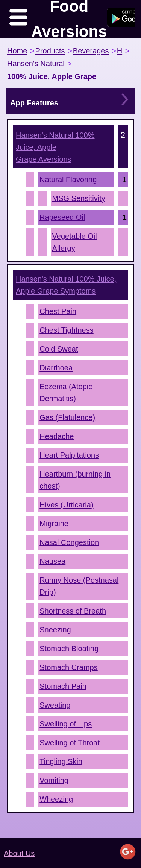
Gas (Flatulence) (67, 417)
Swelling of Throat (70, 743)
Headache (57, 436)
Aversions (55, 147)
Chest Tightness (66, 330)
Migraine (54, 524)
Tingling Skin (61, 761)
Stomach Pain (63, 686)
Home (17, 51)
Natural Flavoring (68, 180)
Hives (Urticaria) (66, 505)
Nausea (52, 561)
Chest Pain (58, 311)
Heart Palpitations (69, 455)
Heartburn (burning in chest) (75, 480)
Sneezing (55, 630)
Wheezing (56, 799)
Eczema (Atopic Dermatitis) (66, 393)
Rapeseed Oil (62, 217)
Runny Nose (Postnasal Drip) (79, 586)
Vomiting (54, 780)
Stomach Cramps (69, 667)
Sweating (55, 705)
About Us (19, 853)
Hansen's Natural (36, 64)
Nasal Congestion (69, 542)
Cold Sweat (59, 349)
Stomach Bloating (69, 649)
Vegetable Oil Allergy (75, 242)
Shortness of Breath (73, 611)
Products (50, 51)
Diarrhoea (56, 368)
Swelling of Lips (66, 724)
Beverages (91, 51)
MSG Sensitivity (79, 198)
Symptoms (66, 285)
